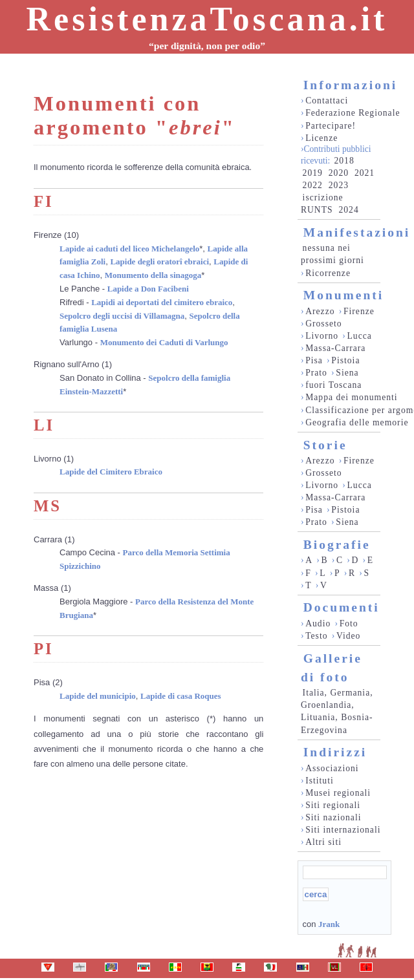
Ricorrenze (328, 273)
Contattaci (327, 101)
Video (349, 636)
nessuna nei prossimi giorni (332, 254)
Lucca (360, 336)
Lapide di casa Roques (181, 696)
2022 (313, 185)
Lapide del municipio (98, 696)
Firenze (359, 311)
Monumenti (344, 295)
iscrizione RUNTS (322, 204)
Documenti (342, 607)
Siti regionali (333, 805)
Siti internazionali (343, 830)
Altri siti (323, 842)
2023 (339, 185)
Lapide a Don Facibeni (148, 289)
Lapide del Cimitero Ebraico (111, 472)
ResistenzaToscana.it (207, 19)
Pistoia (345, 360)
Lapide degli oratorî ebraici (159, 261)
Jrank (329, 924)
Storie (325, 445)
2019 (313, 173)
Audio (318, 623)
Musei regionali (338, 793)
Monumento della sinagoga (153, 275)
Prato (316, 373)
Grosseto (324, 324)
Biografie (337, 545)
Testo (316, 636)
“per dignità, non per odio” (207, 46)
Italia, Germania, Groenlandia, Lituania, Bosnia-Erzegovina (337, 711)
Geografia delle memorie (357, 422)
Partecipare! (331, 126)
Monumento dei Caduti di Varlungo (164, 342)
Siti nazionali (333, 817)
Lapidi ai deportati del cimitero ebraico (162, 302)
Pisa (314, 360)
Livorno (322, 336)
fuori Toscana (333, 385)
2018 (344, 161)
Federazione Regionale (353, 113)
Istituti (320, 781)
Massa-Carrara (335, 348)
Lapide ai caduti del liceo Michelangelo (129, 249)
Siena (347, 373)
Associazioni (332, 768)
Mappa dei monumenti (352, 397)
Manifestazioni (357, 232)
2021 (365, 173)
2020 (339, 173)
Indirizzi (335, 752)
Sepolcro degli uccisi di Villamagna (122, 316)
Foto (349, 623)
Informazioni (350, 85)
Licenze (321, 138)
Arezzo (320, 311)
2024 (348, 210)
